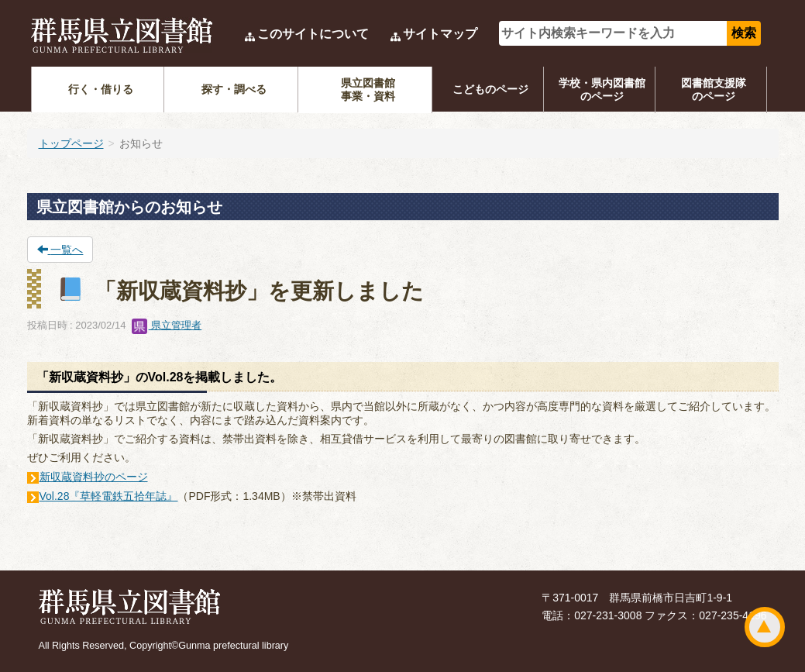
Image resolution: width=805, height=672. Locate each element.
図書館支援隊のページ (714, 90)
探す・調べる (234, 89)
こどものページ (490, 89)
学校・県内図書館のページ (602, 90)
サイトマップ (440, 34)
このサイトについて (313, 34)
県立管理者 (167, 325)
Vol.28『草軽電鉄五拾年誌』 (109, 496)
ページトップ (765, 627)
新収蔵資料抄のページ (94, 477)
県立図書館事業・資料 (368, 90)
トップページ (71, 143)
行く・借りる (101, 89)
